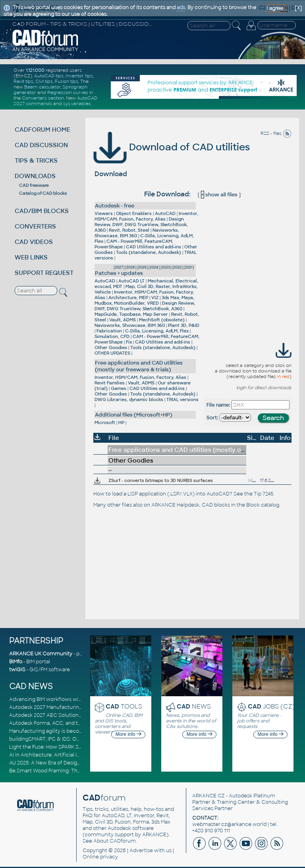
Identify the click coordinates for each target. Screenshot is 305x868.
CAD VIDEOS (34, 242)
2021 (189, 267)
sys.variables (77, 104)
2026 (131, 267)
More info (128, 734)
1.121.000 (35, 70)
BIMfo (16, 662)
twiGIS (17, 670)
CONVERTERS (35, 226)
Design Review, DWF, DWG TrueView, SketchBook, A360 (141, 225)
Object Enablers (134, 213)
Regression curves (68, 92)
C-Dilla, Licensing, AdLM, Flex (157, 331)
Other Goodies (111, 348)
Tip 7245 (263, 494)
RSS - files (276, 133)
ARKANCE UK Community (41, 654)
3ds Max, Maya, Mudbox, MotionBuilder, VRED (144, 300)
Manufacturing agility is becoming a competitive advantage (82, 731)
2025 (142, 267)
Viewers (104, 213)
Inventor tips (79, 76)
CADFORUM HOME (42, 130)
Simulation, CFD (112, 336)
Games (119, 388)
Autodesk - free (115, 206)
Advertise (141, 851)
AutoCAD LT (131, 281)
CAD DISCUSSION (41, 145)
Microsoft (105, 422)
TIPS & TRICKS (36, 160)
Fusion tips (67, 81)
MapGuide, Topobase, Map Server (131, 314)
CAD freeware (34, 185)
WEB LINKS (31, 257)
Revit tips (23, 81)
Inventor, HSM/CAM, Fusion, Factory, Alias (146, 216)
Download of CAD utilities (172, 147)
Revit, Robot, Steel (129, 230)
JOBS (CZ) (271, 706)
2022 (177, 267)
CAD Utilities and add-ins (153, 247)
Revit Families (110, 383)
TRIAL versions (182, 399)
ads (181, 8)
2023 (166, 267)
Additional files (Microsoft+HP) (134, 415)
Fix (129, 342)
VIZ (155, 298)
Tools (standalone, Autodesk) (149, 252)
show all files (219, 195)
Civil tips (44, 81)
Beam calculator (42, 87)
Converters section (43, 98)
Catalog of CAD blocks (43, 193)
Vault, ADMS (123, 320)
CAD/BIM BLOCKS (42, 211)
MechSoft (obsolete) (162, 320)
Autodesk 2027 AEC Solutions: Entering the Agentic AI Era (79, 715)
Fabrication (109, 331)
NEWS (194, 706)
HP (121, 422)
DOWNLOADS (35, 176)
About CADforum (115, 841)
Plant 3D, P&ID (184, 325)
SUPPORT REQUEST (44, 273)
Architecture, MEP (128, 298)
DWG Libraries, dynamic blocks (129, 399)
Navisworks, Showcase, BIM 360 (137, 233)
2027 (119, 267)
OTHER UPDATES (112, 353)
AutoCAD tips (49, 76)
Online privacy (100, 857)
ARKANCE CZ (208, 796)
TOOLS (124, 706)
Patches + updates (119, 273)
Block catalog (263, 505)
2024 (154, 267)
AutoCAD (165, 213)
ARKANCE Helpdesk (175, 505)
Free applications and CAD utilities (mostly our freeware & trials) (139, 366)
